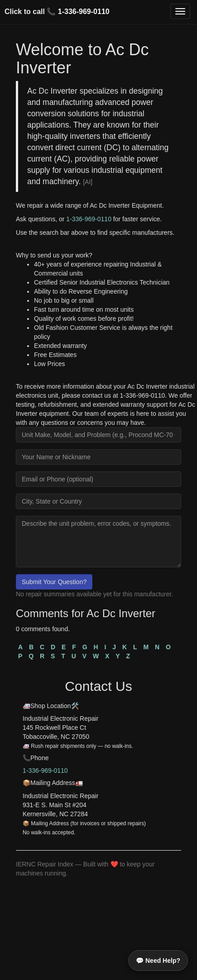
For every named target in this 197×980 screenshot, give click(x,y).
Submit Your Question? (54, 582)
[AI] (88, 182)
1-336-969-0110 (84, 12)
